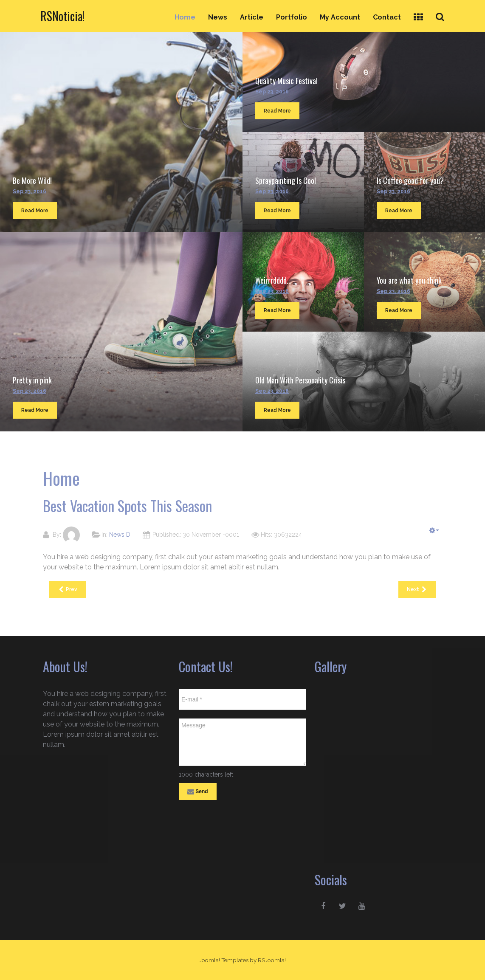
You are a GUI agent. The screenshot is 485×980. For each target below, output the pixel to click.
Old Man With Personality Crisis (300, 380)
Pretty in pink (32, 380)
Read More (35, 211)
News (218, 17)
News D (120, 535)
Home (185, 17)
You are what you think (409, 280)
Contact (387, 17)
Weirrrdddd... (274, 280)
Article (252, 17)
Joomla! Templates (224, 960)
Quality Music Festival (286, 81)
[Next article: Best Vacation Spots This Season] (417, 589)
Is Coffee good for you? (410, 180)
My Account (340, 17)
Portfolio (292, 17)
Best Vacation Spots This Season (127, 505)
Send (198, 792)
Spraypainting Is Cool (286, 180)
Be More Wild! (32, 180)
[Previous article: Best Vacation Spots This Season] (68, 589)
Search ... (445, 9)
